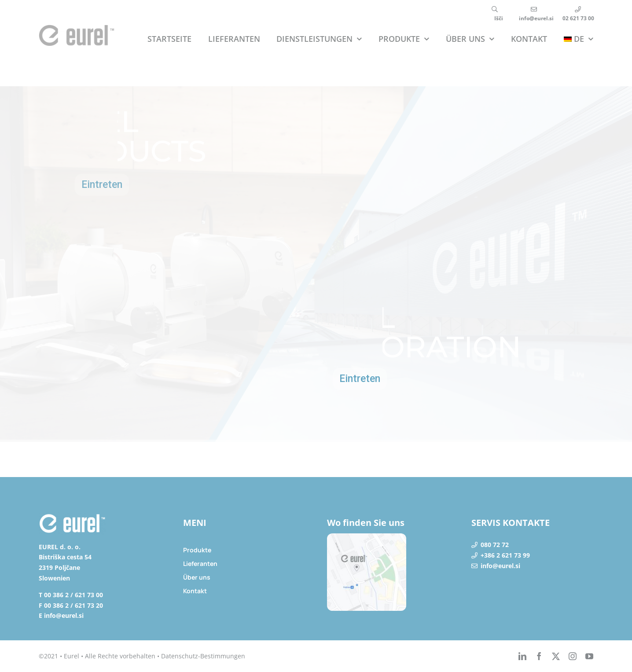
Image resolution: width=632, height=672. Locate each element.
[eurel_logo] (77, 28)
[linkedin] (522, 656)
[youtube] (589, 656)
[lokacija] (367, 537)
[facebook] (539, 656)
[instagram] (573, 656)
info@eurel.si (500, 566)
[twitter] (556, 656)
